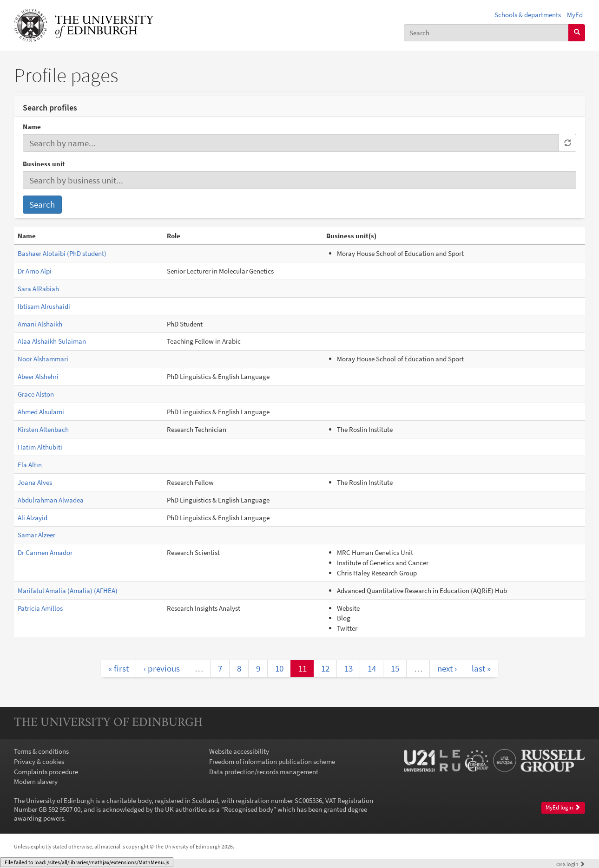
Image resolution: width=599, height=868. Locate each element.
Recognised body (249, 809)
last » (481, 668)
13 (349, 668)
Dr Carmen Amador (45, 552)
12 (325, 668)
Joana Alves (35, 482)
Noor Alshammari (43, 359)
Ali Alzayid (33, 518)
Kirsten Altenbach (43, 429)
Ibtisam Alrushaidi (44, 306)
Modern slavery (36, 781)
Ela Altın (30, 465)
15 (395, 668)
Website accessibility (239, 751)
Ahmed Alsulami (41, 412)
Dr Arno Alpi (35, 271)
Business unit (44, 164)
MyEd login (563, 807)
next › (447, 668)
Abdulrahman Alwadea (51, 500)
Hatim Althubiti (40, 447)
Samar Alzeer (36, 535)
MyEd (575, 15)
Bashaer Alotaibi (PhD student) (62, 253)
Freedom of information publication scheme (272, 761)
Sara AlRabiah (38, 289)
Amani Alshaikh (40, 324)
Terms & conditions (41, 751)
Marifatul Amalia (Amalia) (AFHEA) (68, 591)
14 (372, 668)
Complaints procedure (46, 772)
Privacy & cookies (39, 761)
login (571, 864)
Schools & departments (528, 15)
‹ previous (162, 668)
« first (118, 668)
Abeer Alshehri (38, 376)
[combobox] (486, 33)
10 (279, 668)
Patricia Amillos (40, 608)
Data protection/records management (264, 772)
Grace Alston (36, 394)
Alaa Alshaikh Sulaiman (52, 341)
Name (32, 127)
